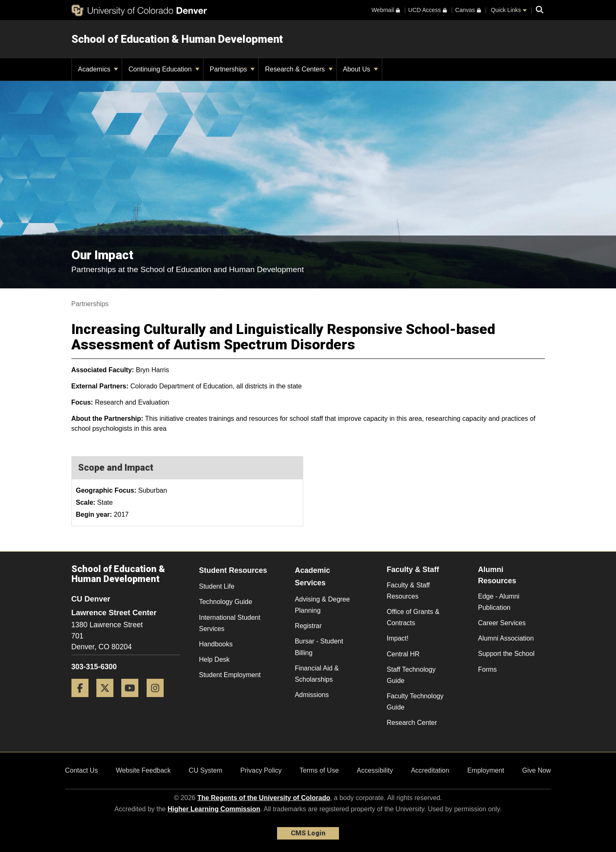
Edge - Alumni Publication (499, 602)
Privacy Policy (261, 770)
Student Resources (233, 570)
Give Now (536, 770)
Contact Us (82, 770)
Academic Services (313, 577)
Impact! (398, 638)
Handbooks (216, 644)
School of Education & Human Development (177, 39)
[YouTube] (133, 700)
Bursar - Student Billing (319, 647)
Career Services (502, 623)
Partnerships (232, 69)
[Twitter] (108, 700)
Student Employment (230, 675)
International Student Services (230, 623)
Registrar (308, 626)
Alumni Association (506, 638)
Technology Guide (226, 602)
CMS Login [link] (308, 833)
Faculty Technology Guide (415, 702)
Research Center (412, 723)
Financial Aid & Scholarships (317, 674)
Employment (486, 770)
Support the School (506, 654)
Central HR (403, 654)
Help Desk (214, 659)
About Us (361, 69)
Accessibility (375, 770)
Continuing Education (164, 69)
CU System (205, 770)
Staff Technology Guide (411, 675)
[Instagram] (158, 700)
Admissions (312, 695)
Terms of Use (319, 770)
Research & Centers (299, 69)
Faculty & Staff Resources (408, 591)
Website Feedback (143, 770)
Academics (98, 69)
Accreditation (430, 770)
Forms (487, 669)
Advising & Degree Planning (323, 605)
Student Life (217, 586)
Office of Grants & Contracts (413, 617)
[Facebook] (83, 700)
